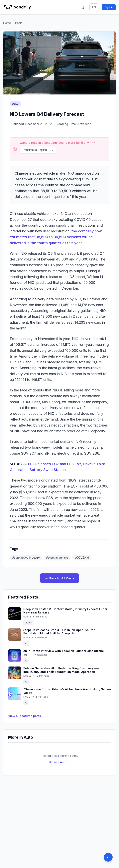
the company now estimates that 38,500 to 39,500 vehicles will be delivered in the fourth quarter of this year (56, 226)
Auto (15, 104)
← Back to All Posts (59, 567)
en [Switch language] (94, 7)
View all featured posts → (26, 705)
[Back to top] (108, 857)
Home (7, 23)
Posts (19, 23)
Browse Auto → (59, 751)
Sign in (109, 7)
